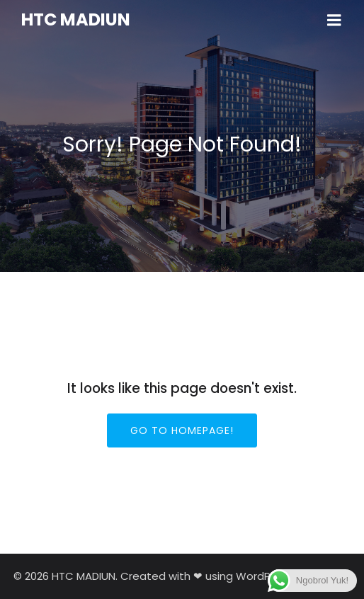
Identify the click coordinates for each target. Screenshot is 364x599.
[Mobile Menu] (334, 21)
